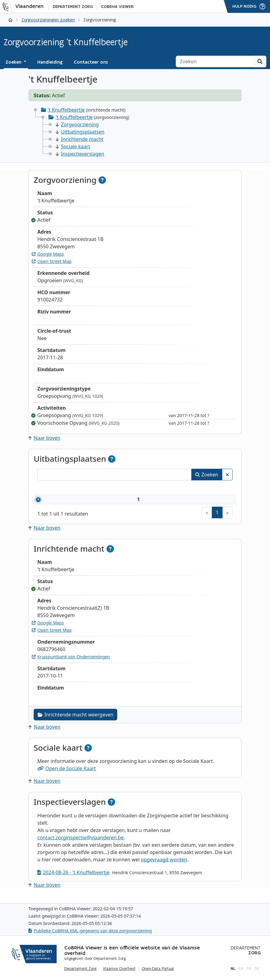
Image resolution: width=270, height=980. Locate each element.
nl (233, 969)
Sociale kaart (73, 146)
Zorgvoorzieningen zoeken (48, 20)
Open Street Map (52, 261)
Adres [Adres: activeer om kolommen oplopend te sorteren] (141, 488)
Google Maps (48, 254)
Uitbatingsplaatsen (80, 132)
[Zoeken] (215, 61)
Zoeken (207, 475)
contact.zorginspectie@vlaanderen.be (81, 845)
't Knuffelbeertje (66, 110)
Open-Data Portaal (158, 969)
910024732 (64, 503)
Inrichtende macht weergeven (75, 722)
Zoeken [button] (14, 62)
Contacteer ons (91, 62)
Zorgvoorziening (77, 124)
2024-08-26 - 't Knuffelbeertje (73, 880)
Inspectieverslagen (80, 154)
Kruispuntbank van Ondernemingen (71, 664)
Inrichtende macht (80, 139)
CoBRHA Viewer (117, 7)
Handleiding (50, 62)
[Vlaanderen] (25, 6)
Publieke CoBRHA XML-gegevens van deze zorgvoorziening (90, 931)
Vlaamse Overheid (119, 969)
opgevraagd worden (164, 867)
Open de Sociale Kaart (67, 776)
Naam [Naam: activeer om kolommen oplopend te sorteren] (96, 488)
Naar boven (44, 438)
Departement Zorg (73, 7)
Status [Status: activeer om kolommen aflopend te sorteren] (220, 488)
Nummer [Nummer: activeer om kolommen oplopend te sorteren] (55, 488)
